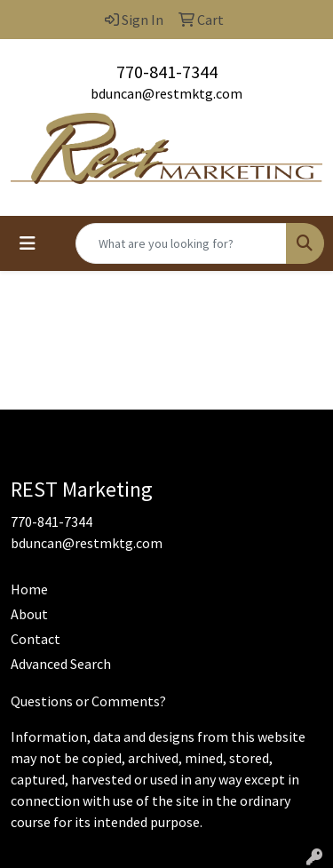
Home (29, 589)
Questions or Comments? (88, 701)
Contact (36, 639)
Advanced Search (61, 664)
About (29, 614)
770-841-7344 (167, 72)
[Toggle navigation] (28, 243)
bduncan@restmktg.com (166, 93)
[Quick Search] (181, 243)
